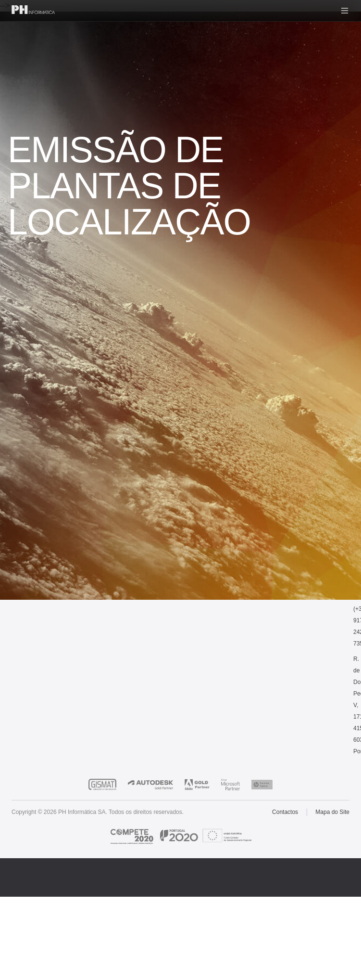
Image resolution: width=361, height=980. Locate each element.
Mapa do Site (332, 812)
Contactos (285, 812)
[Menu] (345, 11)
